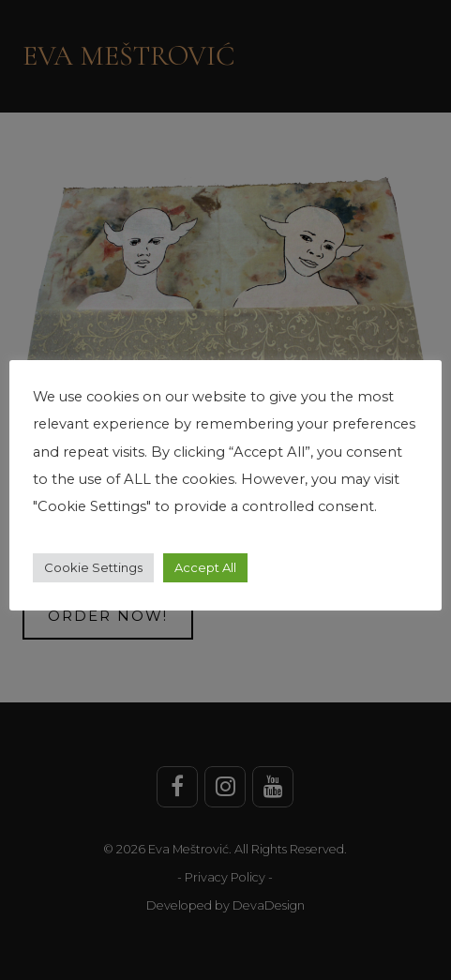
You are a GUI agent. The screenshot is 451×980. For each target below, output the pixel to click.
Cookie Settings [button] (93, 567)
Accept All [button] (205, 567)
